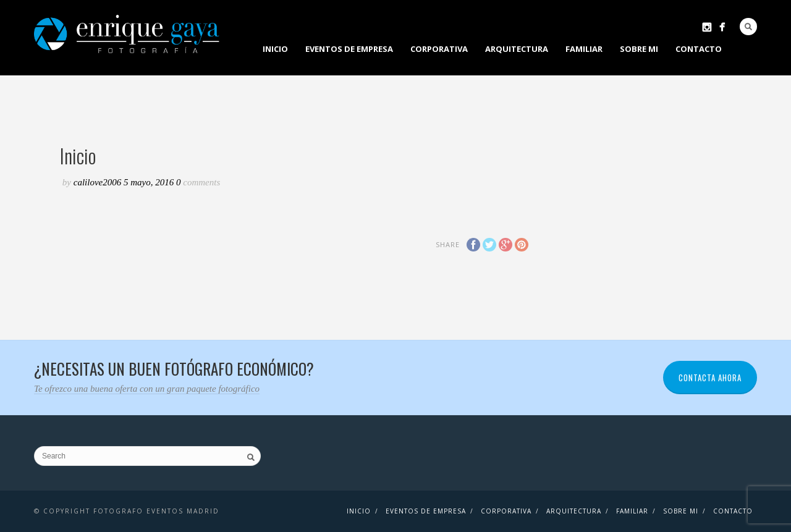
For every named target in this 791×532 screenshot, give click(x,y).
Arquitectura (517, 49)
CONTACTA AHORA (710, 378)
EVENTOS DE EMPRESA (349, 49)
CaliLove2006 (99, 182)
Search (748, 27)
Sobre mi (639, 49)
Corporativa (439, 49)
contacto (699, 49)
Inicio (275, 49)
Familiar (584, 49)
